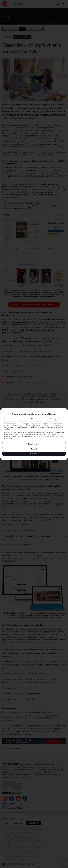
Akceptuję (34, 454)
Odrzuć (34, 449)
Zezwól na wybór (34, 444)
